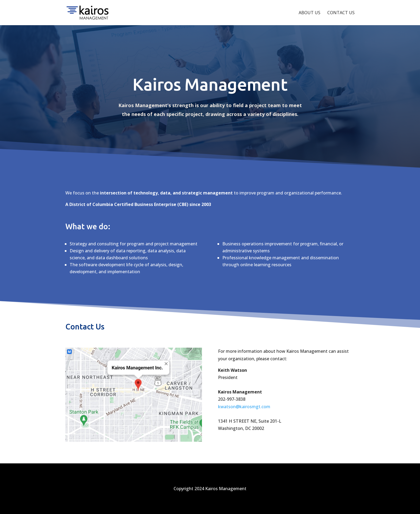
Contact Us (341, 13)
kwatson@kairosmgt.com (244, 407)
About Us (310, 13)
